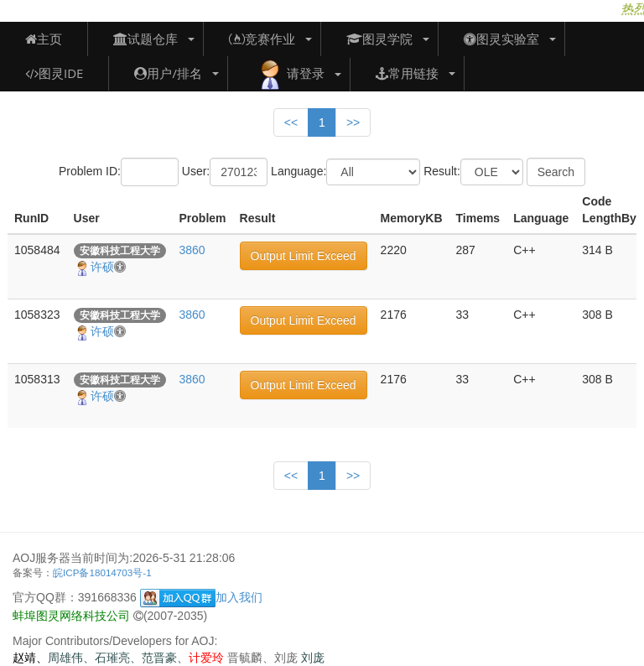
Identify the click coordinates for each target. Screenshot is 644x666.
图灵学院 (379, 39)
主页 (44, 39)
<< (291, 122)
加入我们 (201, 597)
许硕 (100, 267)
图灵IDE (54, 73)
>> (353, 122)
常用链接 (407, 73)
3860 (192, 250)
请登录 (289, 75)
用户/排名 (168, 73)
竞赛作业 (262, 39)
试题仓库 (145, 39)
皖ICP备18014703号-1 (102, 572)
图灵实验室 (501, 39)
